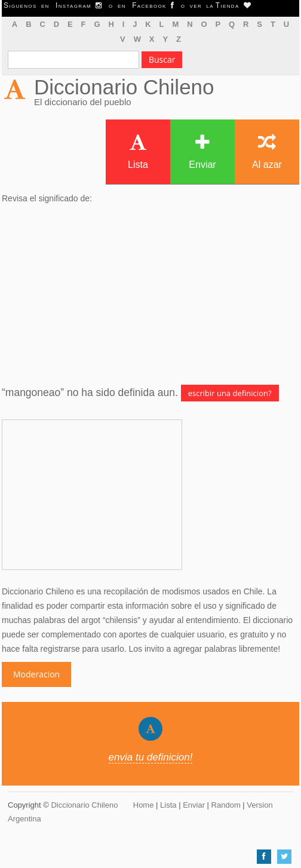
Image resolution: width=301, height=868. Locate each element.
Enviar (202, 151)
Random (226, 805)
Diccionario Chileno (124, 87)
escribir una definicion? (230, 393)
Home (144, 805)
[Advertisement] (150, 295)
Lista (138, 151)
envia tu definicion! (151, 757)
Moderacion (36, 674)
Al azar (267, 151)
